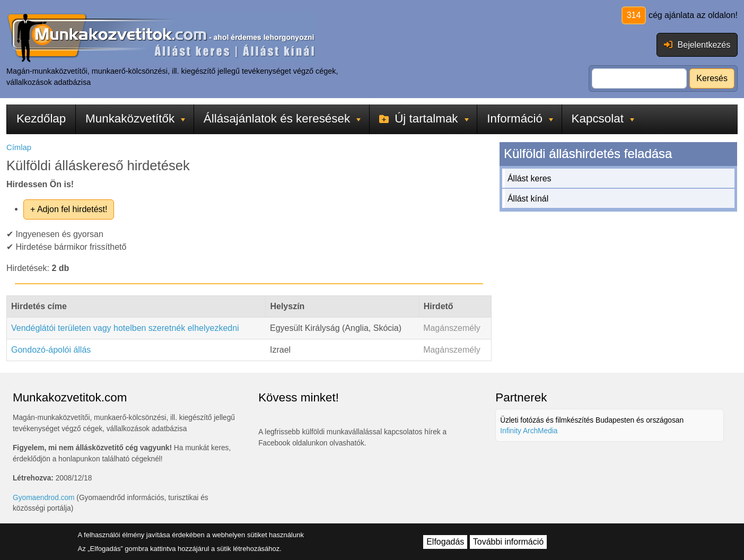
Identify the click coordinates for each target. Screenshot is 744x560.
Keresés (712, 78)
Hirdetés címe (39, 306)
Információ (520, 119)
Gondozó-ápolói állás (51, 350)
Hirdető (439, 306)
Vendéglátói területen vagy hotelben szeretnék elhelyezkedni (125, 328)
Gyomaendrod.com (44, 498)
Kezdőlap (41, 119)
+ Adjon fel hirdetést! (69, 209)
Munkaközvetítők (135, 119)
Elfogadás (445, 542)
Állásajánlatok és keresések (282, 119)
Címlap (19, 147)
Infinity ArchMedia (529, 431)
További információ (508, 542)
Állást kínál (528, 199)
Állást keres (529, 178)
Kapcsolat (603, 119)
